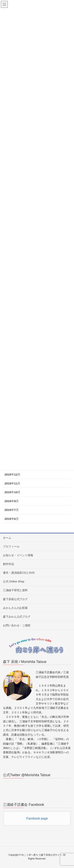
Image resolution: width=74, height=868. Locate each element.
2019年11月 (13, 483)
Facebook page (37, 818)
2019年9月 (12, 501)
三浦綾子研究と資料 (15, 590)
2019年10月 (13, 492)
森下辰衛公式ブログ (15, 599)
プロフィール (11, 546)
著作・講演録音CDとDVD (19, 573)
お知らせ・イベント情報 (18, 555)
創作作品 (8, 564)
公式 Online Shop (14, 581)
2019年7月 (12, 510)
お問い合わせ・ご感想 (17, 625)
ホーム (7, 538)
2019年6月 (12, 519)
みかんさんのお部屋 (15, 608)
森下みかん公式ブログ (17, 617)
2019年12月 (13, 474)
